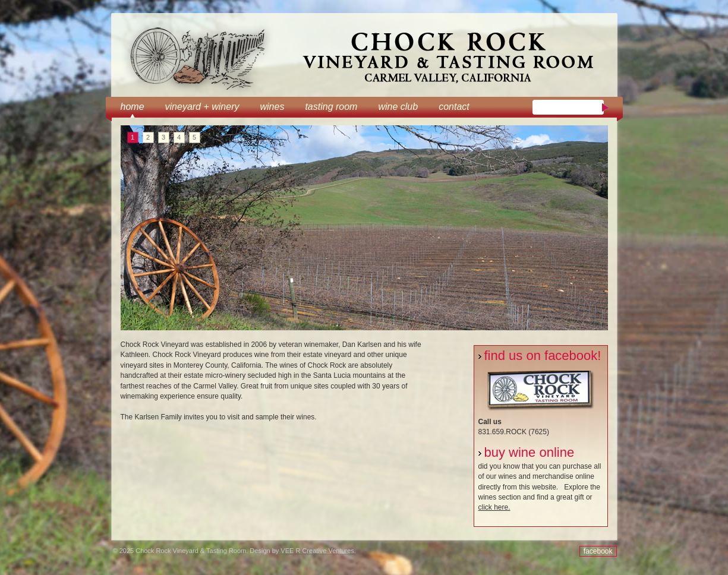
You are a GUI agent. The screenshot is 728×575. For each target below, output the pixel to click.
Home (133, 107)
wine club (398, 107)
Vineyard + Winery (202, 107)
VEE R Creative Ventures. (318, 551)
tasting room (331, 107)
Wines (272, 107)
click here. (494, 507)
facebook (598, 551)
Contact (454, 107)
